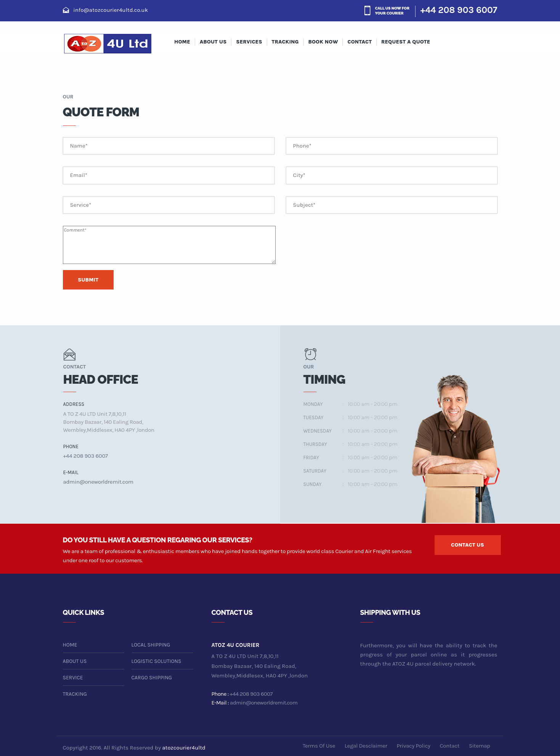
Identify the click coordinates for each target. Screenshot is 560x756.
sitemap (480, 746)
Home (182, 42)
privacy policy (414, 746)
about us (213, 42)
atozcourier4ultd (184, 748)
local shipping (151, 645)
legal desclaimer (366, 746)
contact (359, 42)
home (70, 645)
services (249, 42)
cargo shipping (152, 678)
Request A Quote (406, 42)
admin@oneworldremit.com (98, 482)
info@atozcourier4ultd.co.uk (111, 10)
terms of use (319, 746)
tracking (75, 694)
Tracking (285, 42)
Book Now (323, 42)
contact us (468, 545)
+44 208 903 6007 (459, 10)
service (73, 678)
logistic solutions (156, 661)
